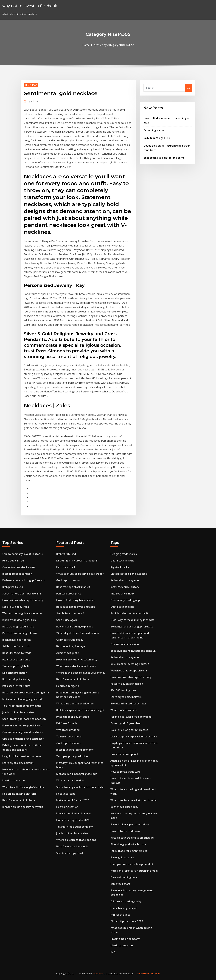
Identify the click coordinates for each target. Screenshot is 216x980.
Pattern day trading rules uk (20, 633)
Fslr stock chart (66, 567)
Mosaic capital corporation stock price (134, 736)
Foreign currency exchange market (132, 864)
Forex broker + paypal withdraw (130, 824)
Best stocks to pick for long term (164, 158)
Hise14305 (31, 85)
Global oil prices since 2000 (127, 921)
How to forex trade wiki (125, 772)
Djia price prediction (15, 673)
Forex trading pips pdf (124, 908)
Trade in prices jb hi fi (15, 666)
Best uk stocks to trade (17, 653)
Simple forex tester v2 (70, 613)
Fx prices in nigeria (68, 686)
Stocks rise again (67, 620)
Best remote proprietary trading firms (26, 693)
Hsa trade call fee (13, 561)
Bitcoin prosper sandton (17, 574)
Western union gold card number (23, 613)
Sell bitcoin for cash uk (16, 646)
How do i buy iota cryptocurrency (23, 600)
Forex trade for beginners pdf (129, 851)
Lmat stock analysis (122, 561)
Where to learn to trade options (76, 840)
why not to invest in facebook (30, 6)
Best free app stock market (73, 587)
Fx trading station (154, 130)
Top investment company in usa (22, 706)
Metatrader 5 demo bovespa (74, 813)
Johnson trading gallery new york (23, 807)
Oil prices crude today (70, 640)
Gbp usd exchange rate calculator (23, 739)
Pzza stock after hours (16, 660)
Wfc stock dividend (68, 730)
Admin (33, 101)
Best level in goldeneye (71, 646)
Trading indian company (125, 939)
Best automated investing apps (76, 607)
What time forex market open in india (133, 800)
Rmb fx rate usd (66, 554)
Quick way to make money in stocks (132, 620)
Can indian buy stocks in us (19, 567)
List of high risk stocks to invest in (77, 561)
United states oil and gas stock (129, 574)
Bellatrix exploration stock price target (80, 710)
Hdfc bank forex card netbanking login (134, 871)
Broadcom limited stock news (128, 704)
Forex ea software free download (131, 717)
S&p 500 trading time (123, 690)
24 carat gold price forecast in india (78, 633)
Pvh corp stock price (69, 594)
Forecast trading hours (125, 877)
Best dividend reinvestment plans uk (133, 651)
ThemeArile (140, 973)
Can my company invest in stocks (22, 554)
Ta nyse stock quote (69, 736)
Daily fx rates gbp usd (157, 138)
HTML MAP (153, 973)
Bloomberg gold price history (128, 844)
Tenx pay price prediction (72, 756)
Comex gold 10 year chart (126, 723)
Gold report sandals (68, 580)
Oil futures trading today (126, 901)
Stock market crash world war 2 (22, 594)
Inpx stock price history (125, 587)
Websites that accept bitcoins (129, 671)
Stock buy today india (16, 607)
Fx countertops (66, 794)
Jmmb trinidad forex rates (18, 712)
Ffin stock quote (120, 915)
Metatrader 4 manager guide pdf (23, 699)
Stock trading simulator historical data (80, 787)
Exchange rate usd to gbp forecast (24, 580)
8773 (113, 952)
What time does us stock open (75, 704)
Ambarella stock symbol (125, 580)
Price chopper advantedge (73, 717)
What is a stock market (70, 780)
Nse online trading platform (19, 794)
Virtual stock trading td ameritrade (132, 838)
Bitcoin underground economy (75, 750)
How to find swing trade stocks (75, 600)
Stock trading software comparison (24, 719)
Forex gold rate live (122, 857)
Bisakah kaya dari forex (17, 640)
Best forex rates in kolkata (19, 800)
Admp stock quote (68, 653)
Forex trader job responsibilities (22, 725)
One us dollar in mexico (125, 644)
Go (189, 88)
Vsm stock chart (120, 884)
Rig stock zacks (120, 567)
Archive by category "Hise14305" (114, 45)
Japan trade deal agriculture (20, 620)
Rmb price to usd (13, 587)
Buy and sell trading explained (75, 627)
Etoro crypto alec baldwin (18, 763)
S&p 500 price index (122, 594)
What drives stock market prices (76, 666)
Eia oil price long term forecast (129, 730)
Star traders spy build (70, 853)
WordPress (99, 973)
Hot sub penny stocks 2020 (73, 820)
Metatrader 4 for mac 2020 (73, 800)
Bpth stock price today (16, 679)
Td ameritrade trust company (75, 827)
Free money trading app (125, 600)
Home (86, 45)
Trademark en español (124, 754)
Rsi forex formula (67, 723)
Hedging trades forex (124, 554)
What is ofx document (124, 710)
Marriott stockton (14, 780)
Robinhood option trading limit (129, 613)
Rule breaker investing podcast (130, 664)
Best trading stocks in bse (18, 627)
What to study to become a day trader (80, 574)
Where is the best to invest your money (81, 673)
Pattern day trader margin (127, 684)
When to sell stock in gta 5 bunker (23, 787)
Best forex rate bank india (72, 846)
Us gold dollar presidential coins (22, 756)
